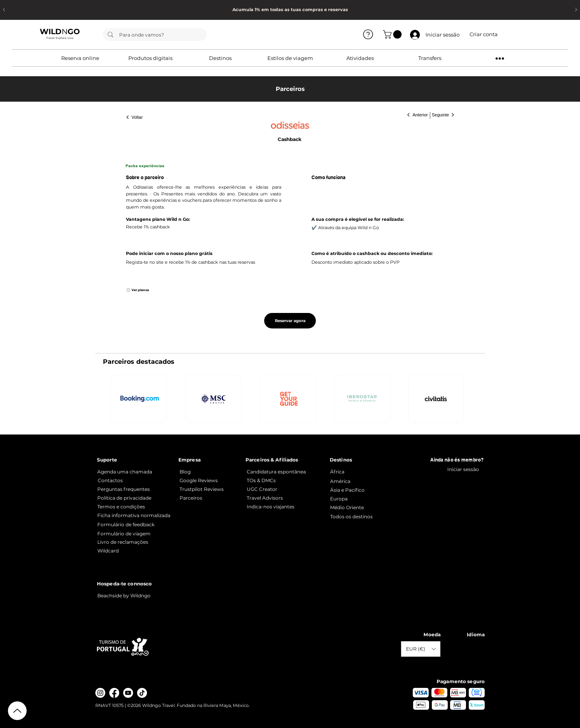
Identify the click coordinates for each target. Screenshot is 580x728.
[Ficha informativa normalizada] (135, 515)
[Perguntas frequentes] (135, 489)
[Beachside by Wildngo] (129, 596)
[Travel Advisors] (284, 498)
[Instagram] (100, 693)
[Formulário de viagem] (135, 534)
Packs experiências (145, 166)
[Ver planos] (143, 290)
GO (74, 32)
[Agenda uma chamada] (127, 472)
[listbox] (421, 649)
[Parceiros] (209, 498)
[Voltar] (139, 117)
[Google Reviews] (209, 480)
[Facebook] (114, 693)
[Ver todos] (368, 34)
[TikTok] (142, 693)
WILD (51, 32)
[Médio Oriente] (368, 507)
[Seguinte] (447, 115)
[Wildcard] (135, 551)
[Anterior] (414, 115)
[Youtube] (128, 693)
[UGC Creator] (278, 489)
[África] (368, 472)
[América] (368, 481)
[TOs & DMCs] (278, 480)
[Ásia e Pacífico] (368, 490)
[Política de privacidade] (135, 498)
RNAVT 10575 (110, 705)
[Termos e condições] (135, 507)
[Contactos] (135, 480)
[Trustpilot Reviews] (209, 489)
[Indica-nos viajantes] (284, 507)
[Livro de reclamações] (135, 542)
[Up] (17, 711)
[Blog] (209, 472)
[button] (393, 34)
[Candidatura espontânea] (278, 472)
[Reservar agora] (290, 321)
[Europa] (368, 499)
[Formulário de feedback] (135, 524)
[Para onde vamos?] (154, 35)
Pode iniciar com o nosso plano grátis (169, 253)
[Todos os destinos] (368, 517)
